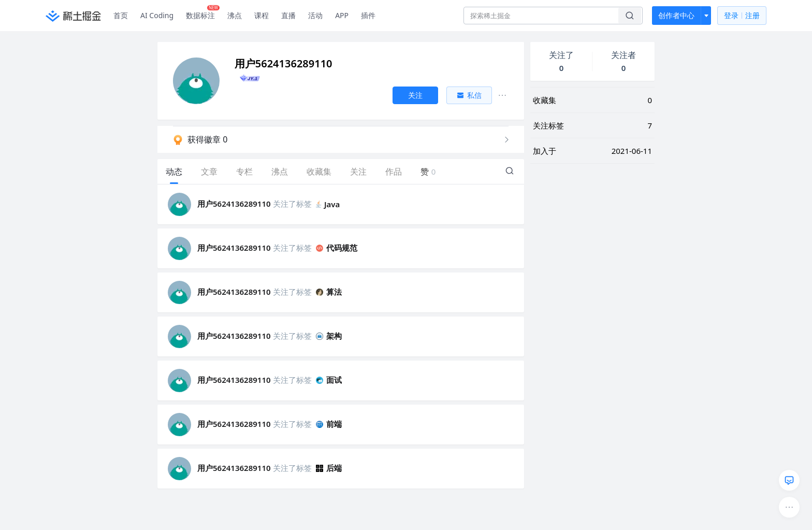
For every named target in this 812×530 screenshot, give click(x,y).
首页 (121, 15)
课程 (262, 15)
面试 (329, 380)
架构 (329, 336)
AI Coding (157, 15)
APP (342, 15)
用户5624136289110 (234, 204)
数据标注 (203, 13)
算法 (329, 292)
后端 (329, 468)
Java (328, 204)
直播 (288, 15)
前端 (329, 424)
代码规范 (337, 248)
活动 (315, 15)
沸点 (235, 15)
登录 (742, 16)
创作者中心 (676, 15)
